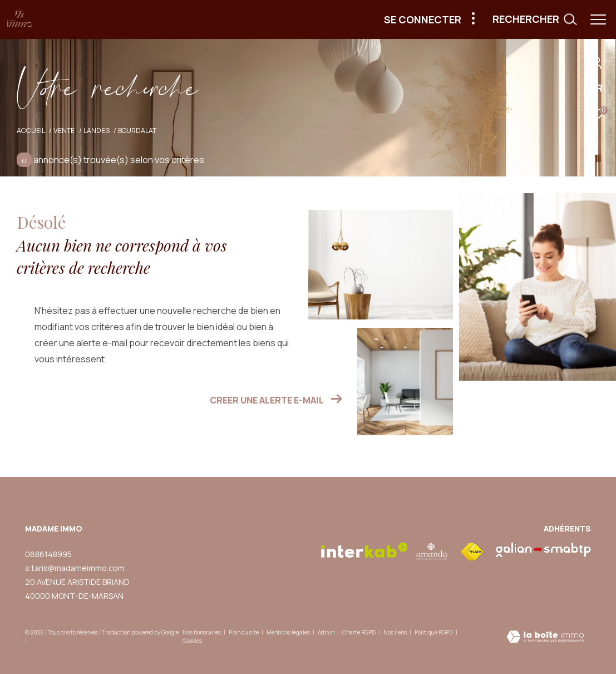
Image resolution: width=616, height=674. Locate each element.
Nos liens (396, 632)
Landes (97, 131)
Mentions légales (289, 632)
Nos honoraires (202, 632)
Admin (327, 632)
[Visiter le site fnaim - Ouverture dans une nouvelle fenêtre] (472, 552)
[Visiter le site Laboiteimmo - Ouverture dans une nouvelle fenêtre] (545, 638)
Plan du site (244, 632)
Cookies (192, 641)
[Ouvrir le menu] (598, 19)
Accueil (31, 131)
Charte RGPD (359, 632)
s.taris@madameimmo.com (75, 568)
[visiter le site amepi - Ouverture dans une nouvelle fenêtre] (432, 551)
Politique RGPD (434, 632)
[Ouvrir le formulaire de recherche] (534, 19)
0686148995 (48, 554)
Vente (64, 131)
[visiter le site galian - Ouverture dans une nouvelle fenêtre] (543, 550)
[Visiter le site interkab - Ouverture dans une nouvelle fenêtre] (364, 550)
